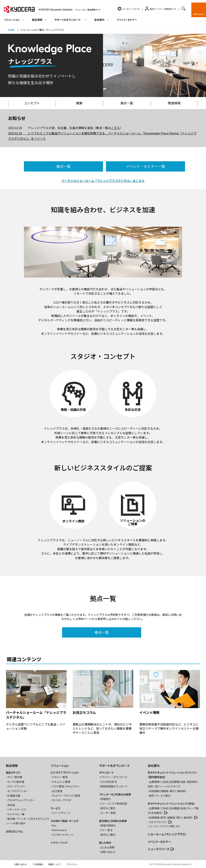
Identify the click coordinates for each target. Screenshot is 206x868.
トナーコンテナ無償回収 (114, 803)
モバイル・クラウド (62, 800)
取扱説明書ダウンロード (114, 786)
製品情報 (12, 766)
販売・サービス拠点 (160, 796)
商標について (55, 864)
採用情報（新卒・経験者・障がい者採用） (171, 818)
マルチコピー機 (16, 814)
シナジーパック (59, 843)
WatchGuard (59, 830)
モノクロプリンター (18, 791)
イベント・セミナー (127, 20)
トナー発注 (106, 830)
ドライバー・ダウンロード (114, 777)
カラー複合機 (15, 777)
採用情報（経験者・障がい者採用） (168, 791)
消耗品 (11, 805)
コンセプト (32, 103)
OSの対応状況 (109, 782)
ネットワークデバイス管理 (66, 796)
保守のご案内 (108, 808)
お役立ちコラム (14, 831)
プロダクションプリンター (21, 800)
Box (54, 825)
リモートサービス (17, 809)
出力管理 (57, 791)
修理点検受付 (108, 825)
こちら (115, 128)
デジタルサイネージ (63, 835)
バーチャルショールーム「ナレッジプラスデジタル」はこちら (103, 181)
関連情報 (174, 103)
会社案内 (154, 766)
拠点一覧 (127, 103)
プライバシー (72, 864)
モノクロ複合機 (16, 782)
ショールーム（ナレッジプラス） (167, 834)
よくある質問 (107, 847)
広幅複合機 (14, 796)
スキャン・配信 (60, 777)
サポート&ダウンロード (114, 766)
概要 (79, 103)
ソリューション (60, 766)
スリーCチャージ (61, 813)
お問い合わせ (199, 14)
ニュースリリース (159, 849)
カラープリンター (17, 786)
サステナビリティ (158, 822)
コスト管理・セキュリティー (67, 786)
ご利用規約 (38, 864)
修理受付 (106, 799)
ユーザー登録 (108, 813)
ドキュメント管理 (61, 782)
